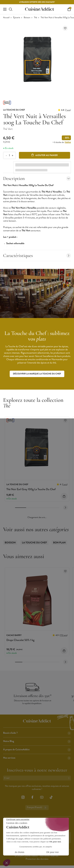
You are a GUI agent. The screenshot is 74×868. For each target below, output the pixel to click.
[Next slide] (65, 508)
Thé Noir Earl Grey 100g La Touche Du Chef (31, 489)
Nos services (37, 758)
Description (37, 178)
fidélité (68, 142)
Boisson (27, 18)
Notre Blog (37, 741)
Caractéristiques (37, 255)
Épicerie (17, 18)
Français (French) (37, 808)
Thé (36, 18)
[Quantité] (9, 155)
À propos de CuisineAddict (37, 750)
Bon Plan (59, 543)
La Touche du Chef (34, 543)
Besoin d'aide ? (37, 733)
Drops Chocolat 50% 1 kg (20, 640)
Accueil (6, 18)
